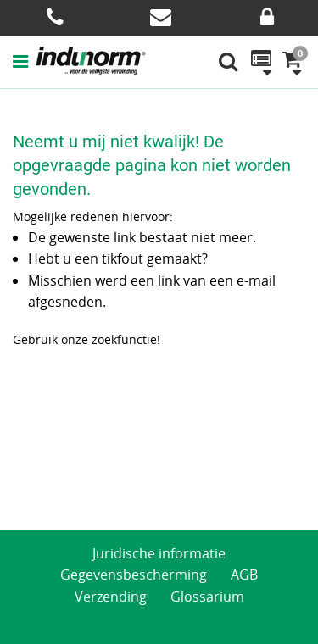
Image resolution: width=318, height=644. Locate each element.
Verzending (111, 597)
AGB (244, 575)
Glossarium (207, 597)
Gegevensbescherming (134, 575)
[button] (24, 61)
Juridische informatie (159, 553)
